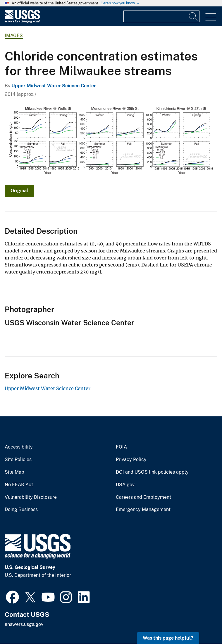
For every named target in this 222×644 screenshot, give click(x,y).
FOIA (121, 447)
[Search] (194, 16)
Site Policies (18, 460)
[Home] (22, 21)
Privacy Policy (131, 460)
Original (19, 191)
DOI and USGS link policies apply (152, 472)
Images (14, 36)
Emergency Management (143, 510)
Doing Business (21, 510)
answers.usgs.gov (24, 624)
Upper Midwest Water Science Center (54, 86)
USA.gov (125, 485)
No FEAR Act (19, 485)
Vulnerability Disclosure (31, 497)
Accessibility (19, 447)
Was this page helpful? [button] (168, 638)
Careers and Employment (143, 497)
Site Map (14, 472)
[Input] (161, 16)
